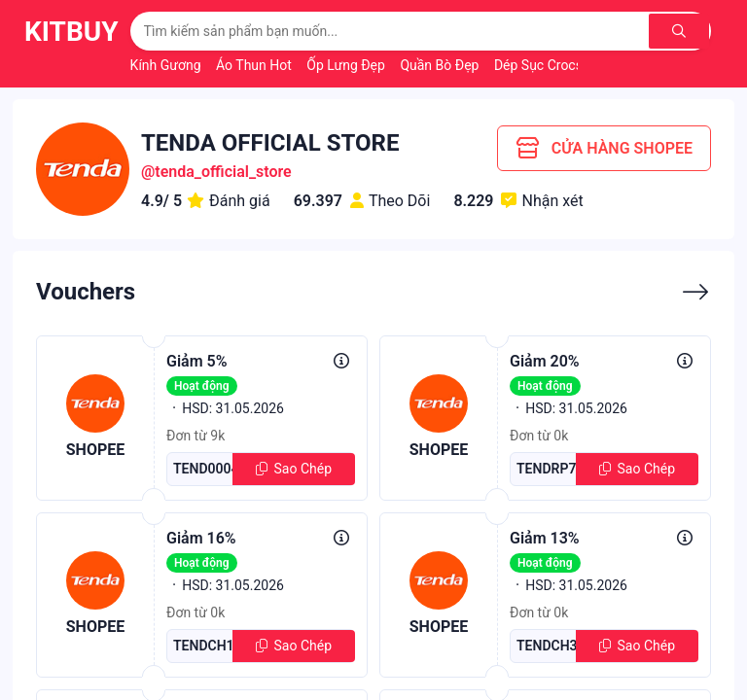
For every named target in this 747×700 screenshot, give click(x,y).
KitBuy (71, 32)
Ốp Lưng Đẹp (347, 65)
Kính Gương (167, 65)
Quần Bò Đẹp (441, 65)
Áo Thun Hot (255, 65)
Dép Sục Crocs (540, 65)
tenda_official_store (223, 172)
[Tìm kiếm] (679, 31)
